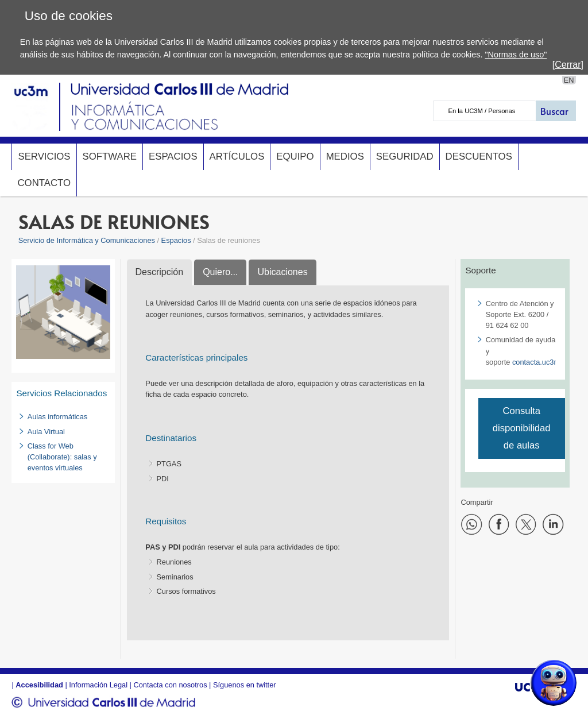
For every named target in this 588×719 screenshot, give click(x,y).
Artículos (237, 156)
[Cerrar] (568, 65)
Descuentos (479, 156)
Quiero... (220, 272)
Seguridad (405, 156)
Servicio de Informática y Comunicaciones (87, 240)
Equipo (295, 156)
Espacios (173, 156)
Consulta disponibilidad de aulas (522, 428)
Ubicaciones (282, 272)
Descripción (160, 272)
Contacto (44, 183)
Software (110, 156)
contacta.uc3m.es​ (541, 362)
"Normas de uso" (516, 55)
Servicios (44, 156)
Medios (345, 156)
